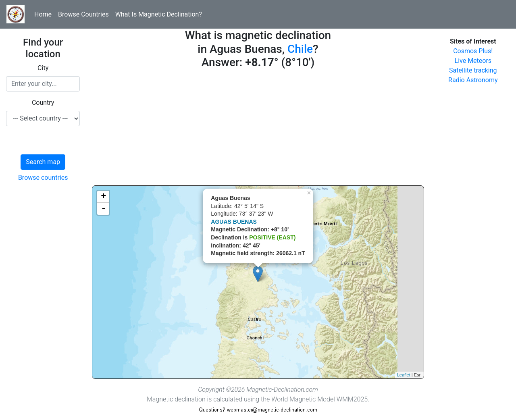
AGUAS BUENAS (234, 222)
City (43, 68)
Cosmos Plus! (473, 51)
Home (43, 14)
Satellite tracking (473, 70)
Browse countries (43, 178)
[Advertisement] (258, 129)
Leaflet (404, 375)
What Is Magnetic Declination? (159, 14)
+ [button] (103, 197)
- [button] (104, 209)
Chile (300, 49)
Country (43, 103)
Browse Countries (83, 14)
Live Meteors (473, 61)
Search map (43, 162)
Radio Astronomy (473, 80)
